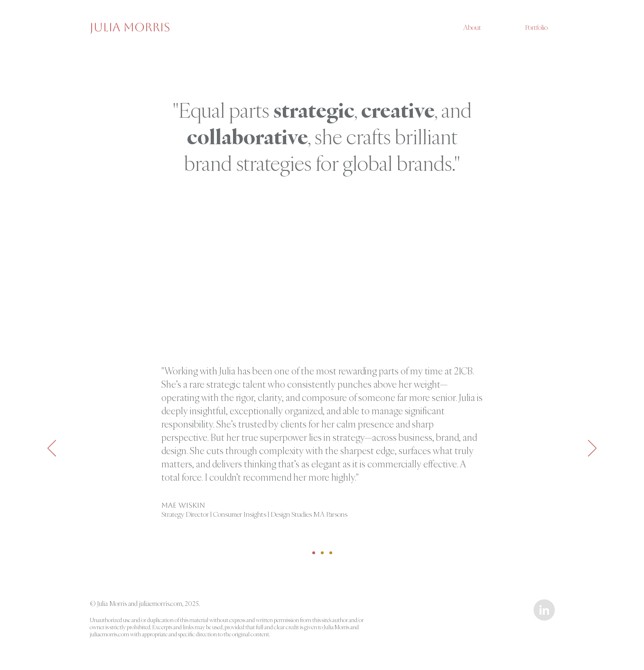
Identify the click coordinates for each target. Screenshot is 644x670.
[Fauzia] (322, 553)
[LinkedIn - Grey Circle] (544, 610)
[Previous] (52, 449)
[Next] (592, 449)
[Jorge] (331, 553)
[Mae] (314, 553)
